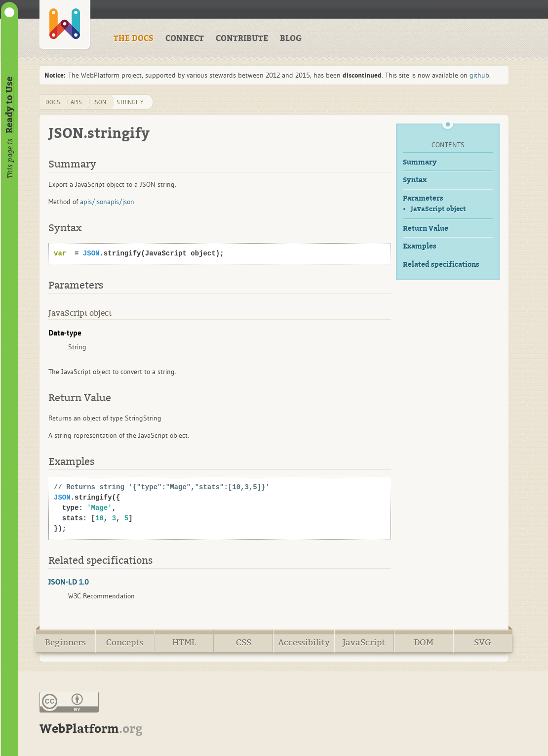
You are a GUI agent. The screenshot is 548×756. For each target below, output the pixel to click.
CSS (244, 643)
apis (76, 102)
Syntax (415, 180)
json (99, 102)
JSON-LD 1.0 (69, 582)
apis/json (94, 202)
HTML (184, 643)
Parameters (423, 198)
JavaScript (364, 643)
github (479, 75)
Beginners (65, 643)
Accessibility (304, 643)
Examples (420, 246)
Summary (420, 162)
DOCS (53, 102)
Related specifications (441, 265)
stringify (130, 102)
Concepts (125, 643)
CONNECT (185, 39)
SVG (483, 643)
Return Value (426, 229)
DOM (424, 643)
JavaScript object (438, 209)
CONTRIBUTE (242, 39)
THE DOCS (134, 39)
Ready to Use (9, 105)
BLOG (291, 39)
